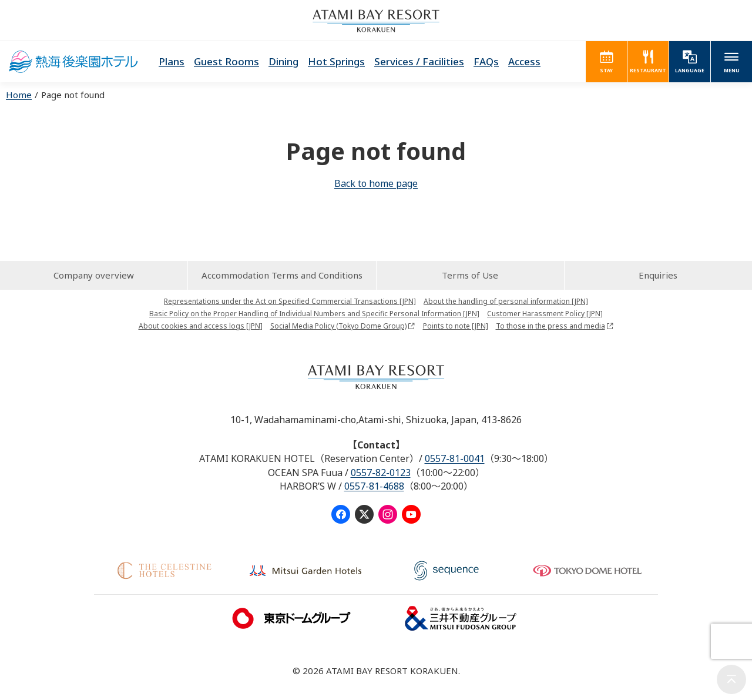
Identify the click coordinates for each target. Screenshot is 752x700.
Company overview (94, 275)
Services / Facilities (419, 61)
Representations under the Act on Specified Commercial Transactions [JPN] (290, 301)
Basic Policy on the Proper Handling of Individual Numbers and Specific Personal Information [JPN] (314, 314)
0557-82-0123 (381, 473)
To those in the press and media (550, 326)
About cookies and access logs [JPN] (201, 326)
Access (524, 61)
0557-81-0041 (455, 458)
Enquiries (658, 275)
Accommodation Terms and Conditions (282, 275)
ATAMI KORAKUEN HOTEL (73, 62)
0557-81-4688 (374, 486)
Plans (172, 61)
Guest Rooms (226, 61)
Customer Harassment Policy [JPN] (545, 314)
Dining (283, 61)
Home (19, 95)
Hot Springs (336, 61)
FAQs (486, 61)
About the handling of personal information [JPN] (506, 301)
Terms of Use (470, 275)
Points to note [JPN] (456, 326)
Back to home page (376, 183)
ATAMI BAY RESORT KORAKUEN (376, 21)
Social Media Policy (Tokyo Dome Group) (338, 326)
